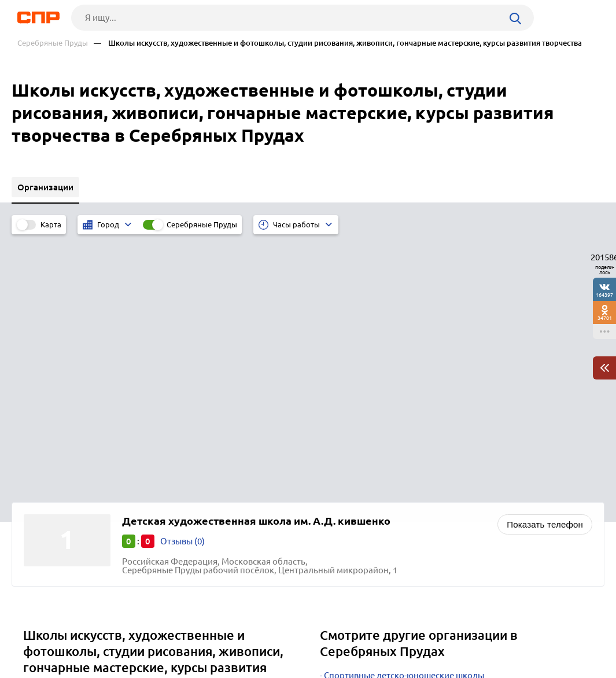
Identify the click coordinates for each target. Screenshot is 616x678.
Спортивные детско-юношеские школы (404, 417)
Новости (110, 635)
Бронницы (49, 450)
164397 (604, 295)
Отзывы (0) (182, 283)
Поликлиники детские (369, 475)
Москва (43, 508)
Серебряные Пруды (53, 43)
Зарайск (44, 493)
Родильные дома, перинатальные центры (410, 461)
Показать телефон (545, 266)
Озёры (41, 464)
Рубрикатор (38, 635)
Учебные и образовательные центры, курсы (413, 446)
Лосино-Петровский (68, 479)
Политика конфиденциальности (172, 669)
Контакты (276, 635)
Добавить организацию (547, 635)
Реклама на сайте (192, 635)
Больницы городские (367, 432)
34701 (605, 318)
